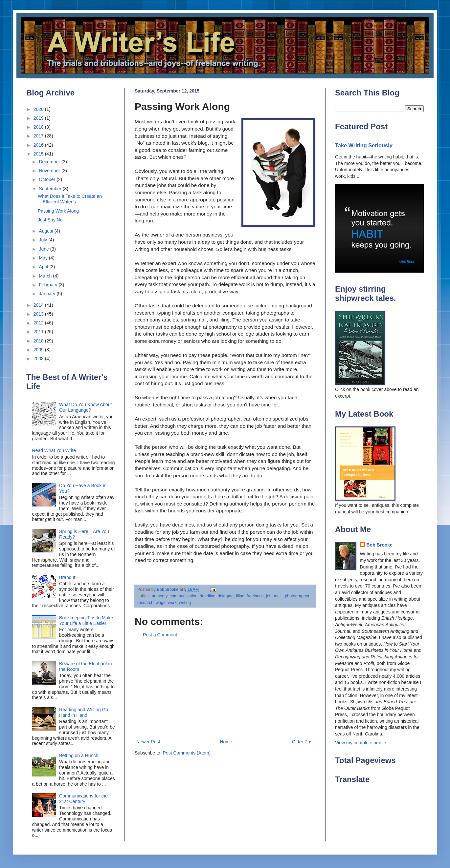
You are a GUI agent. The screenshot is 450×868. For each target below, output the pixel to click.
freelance (255, 596)
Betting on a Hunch (79, 755)
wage (161, 603)
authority (159, 596)
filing (240, 596)
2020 (39, 109)
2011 (39, 332)
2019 (39, 118)
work (172, 603)
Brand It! (68, 577)
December (50, 162)
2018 (39, 127)
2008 (39, 359)
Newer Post (148, 742)
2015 (39, 154)
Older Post (303, 742)
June (44, 249)
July (44, 240)
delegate (226, 596)
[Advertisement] (225, 689)
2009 (39, 350)
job (269, 596)
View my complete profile (360, 743)
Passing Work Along (58, 211)
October (48, 179)
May (44, 258)
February (49, 285)
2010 (39, 341)
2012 (39, 323)
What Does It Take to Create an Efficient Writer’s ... (70, 199)
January (48, 294)
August (46, 231)
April (44, 267)
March (46, 276)
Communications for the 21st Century (83, 799)
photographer (297, 596)
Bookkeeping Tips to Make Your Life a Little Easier (86, 620)
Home (226, 742)
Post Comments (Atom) (187, 753)
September (51, 189)
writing (185, 603)
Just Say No (50, 220)
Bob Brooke (380, 545)
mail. (278, 596)
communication (183, 596)
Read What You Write (54, 450)
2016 (39, 145)
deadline (208, 596)
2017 (39, 136)
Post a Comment (160, 635)
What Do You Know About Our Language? (85, 407)
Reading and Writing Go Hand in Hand (84, 712)
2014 (39, 305)
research (145, 603)
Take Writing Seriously (364, 145)
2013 (39, 314)
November (50, 171)
